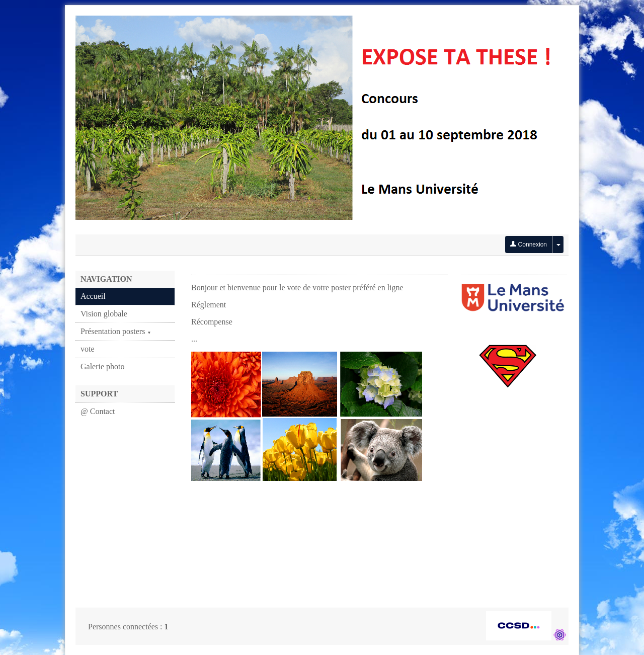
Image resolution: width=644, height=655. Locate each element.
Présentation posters (116, 331)
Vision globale (104, 314)
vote (88, 349)
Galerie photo (103, 366)
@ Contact (98, 411)
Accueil (93, 296)
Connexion (529, 244)
